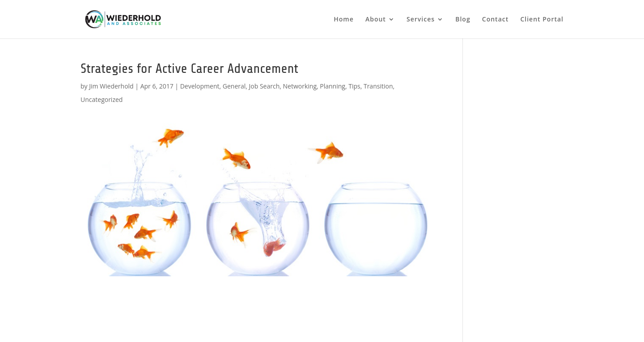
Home (344, 20)
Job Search (265, 86)
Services (421, 20)
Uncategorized (102, 99)
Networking (300, 86)
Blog (463, 20)
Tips (354, 86)
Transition (378, 86)
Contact (495, 20)
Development (200, 86)
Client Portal (542, 20)
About (376, 20)
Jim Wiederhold (111, 86)
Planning (333, 86)
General (234, 86)
